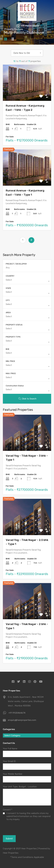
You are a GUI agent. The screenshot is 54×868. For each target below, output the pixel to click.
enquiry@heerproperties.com (22, 720)
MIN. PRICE (10, 361)
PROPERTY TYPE (13, 337)
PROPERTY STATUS (14, 325)
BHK (7, 349)
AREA (8, 313)
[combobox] (27, 53)
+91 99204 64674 (30, 26)
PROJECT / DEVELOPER (16, 264)
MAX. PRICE (11, 373)
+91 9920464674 (17, 713)
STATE (8, 288)
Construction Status (15, 386)
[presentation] (18, 831)
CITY (8, 300)
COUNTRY (10, 276)
